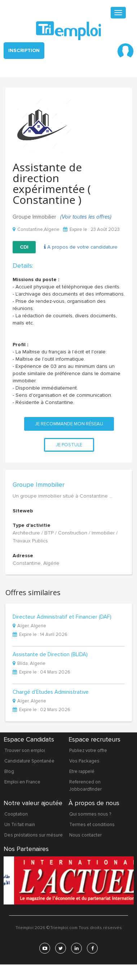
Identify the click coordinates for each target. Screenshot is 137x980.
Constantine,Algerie (36, 230)
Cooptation (16, 814)
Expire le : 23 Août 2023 (91, 230)
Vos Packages (84, 761)
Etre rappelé (82, 771)
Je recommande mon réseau (69, 424)
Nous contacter (85, 835)
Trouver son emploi (25, 751)
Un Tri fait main (20, 825)
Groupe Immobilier (39, 485)
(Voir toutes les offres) (86, 217)
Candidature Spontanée (29, 761)
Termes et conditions (92, 825)
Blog (9, 771)
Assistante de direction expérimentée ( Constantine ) (52, 183)
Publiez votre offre (88, 751)
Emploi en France (22, 782)
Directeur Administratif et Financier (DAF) (62, 617)
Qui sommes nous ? (90, 814)
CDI (24, 247)
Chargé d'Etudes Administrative (51, 692)
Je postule (69, 445)
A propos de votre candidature (81, 247)
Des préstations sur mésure (34, 835)
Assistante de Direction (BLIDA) (50, 655)
